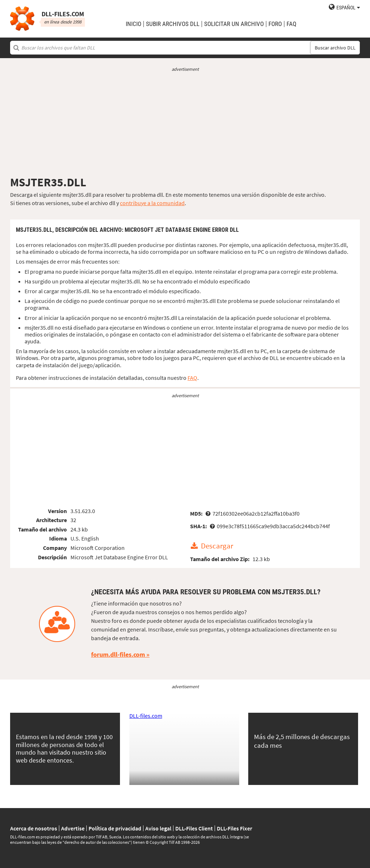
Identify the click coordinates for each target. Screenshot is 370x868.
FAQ (291, 24)
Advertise (73, 828)
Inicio (134, 24)
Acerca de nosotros (34, 828)
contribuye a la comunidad (152, 203)
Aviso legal (158, 828)
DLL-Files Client (194, 828)
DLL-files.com (146, 716)
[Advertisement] (185, 124)
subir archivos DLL (173, 24)
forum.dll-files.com (118, 654)
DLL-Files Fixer (235, 828)
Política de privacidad (115, 828)
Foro (275, 24)
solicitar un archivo (234, 24)
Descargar (217, 546)
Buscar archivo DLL (335, 48)
